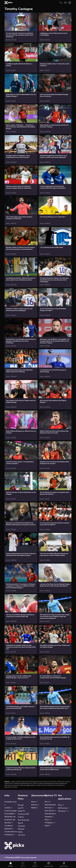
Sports (20, 823)
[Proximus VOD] (49, 865)
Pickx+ (48, 820)
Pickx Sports (50, 811)
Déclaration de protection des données (10, 820)
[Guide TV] (35, 865)
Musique (21, 829)
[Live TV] (23, 865)
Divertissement (24, 820)
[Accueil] (11, 865)
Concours (22, 835)
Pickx (61, 805)
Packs (34, 802)
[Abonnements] (64, 865)
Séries (20, 832)
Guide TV (21, 811)
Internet (35, 805)
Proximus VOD (23, 814)
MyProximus (64, 808)
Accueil (21, 805)
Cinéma (21, 817)
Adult (48, 826)
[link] (21, 27)
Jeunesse (21, 826)
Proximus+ (63, 811)
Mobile (35, 808)
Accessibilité (10, 814)
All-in (48, 802)
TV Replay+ (50, 823)
